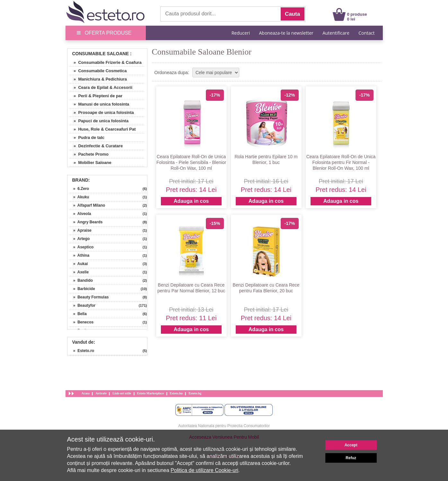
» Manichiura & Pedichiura (98, 79)
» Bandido (81, 280)
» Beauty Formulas (89, 297)
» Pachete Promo (89, 154)
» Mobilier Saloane (90, 163)
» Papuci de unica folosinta (99, 121)
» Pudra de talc (87, 137)
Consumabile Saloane (101, 54)
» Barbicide (82, 289)
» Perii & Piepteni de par (96, 96)
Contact (366, 33)
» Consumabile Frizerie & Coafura (105, 62)
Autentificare (336, 33)
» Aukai (79, 264)
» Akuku (79, 197)
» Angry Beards (86, 222)
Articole (101, 393)
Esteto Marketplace (151, 393)
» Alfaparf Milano (87, 205)
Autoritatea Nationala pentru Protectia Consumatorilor (224, 426)
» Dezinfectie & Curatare (96, 146)
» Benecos (81, 322)
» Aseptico (81, 247)
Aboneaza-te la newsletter (286, 33)
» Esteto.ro (82, 351)
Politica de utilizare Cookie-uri (204, 470)
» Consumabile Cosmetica (98, 71)
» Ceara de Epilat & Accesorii (101, 87)
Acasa (86, 393)
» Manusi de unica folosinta (99, 104)
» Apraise (80, 230)
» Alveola (80, 214)
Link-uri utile (122, 393)
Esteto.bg (195, 393)
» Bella (78, 314)
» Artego (79, 239)
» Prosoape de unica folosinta (101, 112)
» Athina (79, 255)
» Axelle (79, 272)
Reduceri (241, 33)
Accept (351, 445)
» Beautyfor (82, 305)
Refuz (351, 458)
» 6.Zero (79, 189)
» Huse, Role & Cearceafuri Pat (102, 129)
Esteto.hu (176, 393)
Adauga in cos (191, 201)
